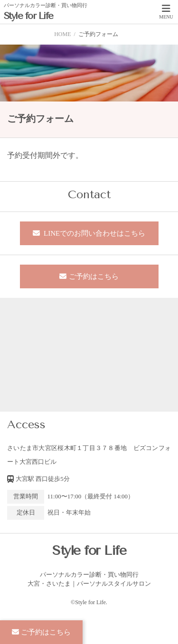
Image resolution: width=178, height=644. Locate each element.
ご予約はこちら (94, 276)
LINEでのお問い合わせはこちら (94, 233)
